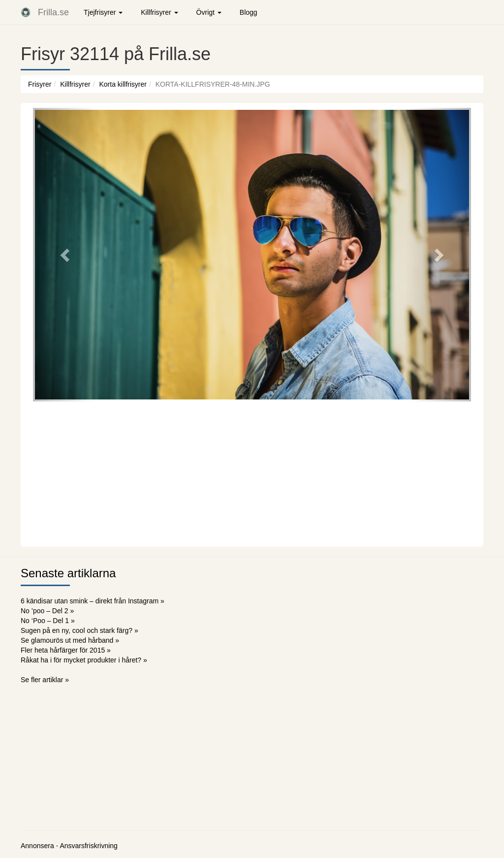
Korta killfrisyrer (123, 84)
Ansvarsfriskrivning (88, 846)
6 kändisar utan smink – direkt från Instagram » (93, 601)
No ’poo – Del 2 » (47, 611)
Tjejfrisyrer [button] (103, 12)
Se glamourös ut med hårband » (70, 640)
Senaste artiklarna (68, 573)
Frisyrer (40, 84)
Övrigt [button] (209, 12)
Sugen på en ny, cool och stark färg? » (79, 630)
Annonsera (37, 846)
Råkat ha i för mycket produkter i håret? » (84, 660)
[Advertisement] (252, 473)
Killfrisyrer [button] (159, 12)
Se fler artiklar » (45, 680)
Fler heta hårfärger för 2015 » (66, 650)
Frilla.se (53, 12)
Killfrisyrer (75, 84)
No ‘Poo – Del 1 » (48, 621)
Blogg (249, 12)
